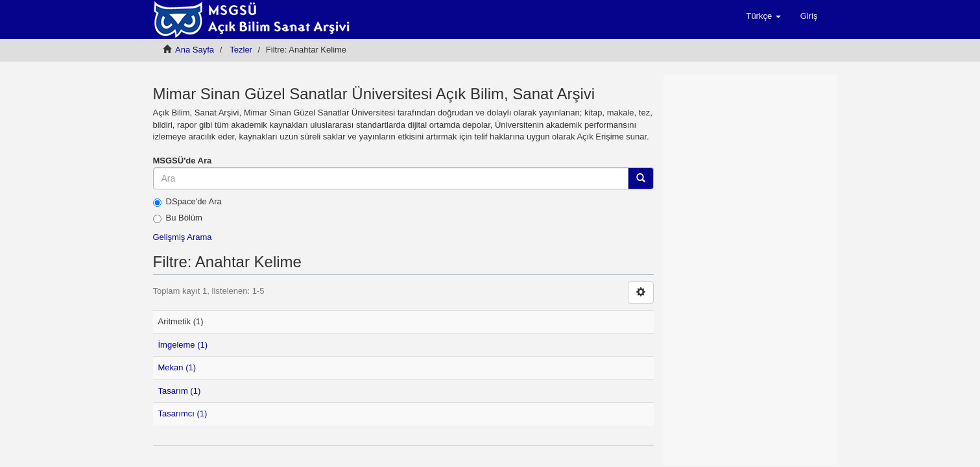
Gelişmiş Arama (183, 237)
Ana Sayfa (195, 50)
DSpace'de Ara (187, 202)
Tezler (241, 50)
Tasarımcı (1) (183, 413)
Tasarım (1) (180, 391)
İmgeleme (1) (183, 345)
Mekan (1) (177, 367)
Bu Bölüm (178, 218)
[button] (763, 16)
